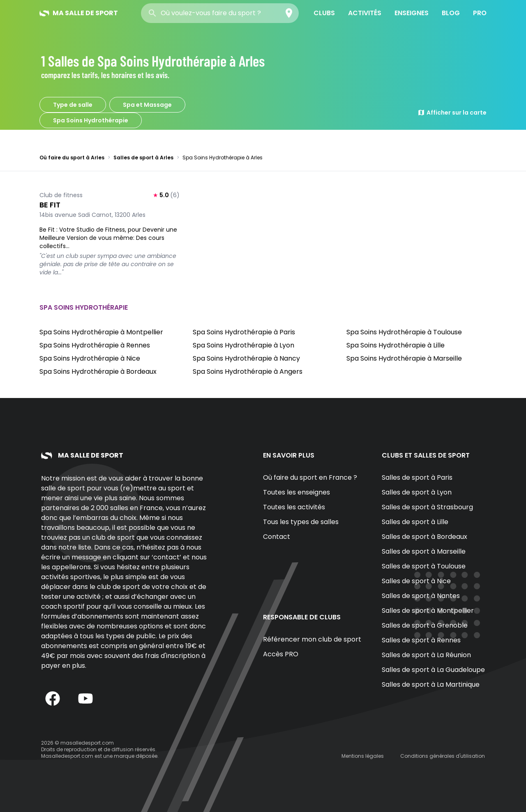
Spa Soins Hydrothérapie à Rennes (95, 345)
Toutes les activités (294, 507)
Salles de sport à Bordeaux (424, 537)
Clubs (324, 13)
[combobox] (220, 13)
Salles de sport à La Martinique (431, 684)
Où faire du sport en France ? (310, 477)
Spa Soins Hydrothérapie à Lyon (243, 345)
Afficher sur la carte (452, 113)
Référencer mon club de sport (312, 639)
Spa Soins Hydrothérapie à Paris (244, 332)
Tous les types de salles (301, 522)
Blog (451, 13)
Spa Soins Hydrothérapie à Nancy (246, 358)
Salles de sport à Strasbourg (427, 507)
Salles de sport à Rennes (421, 640)
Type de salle (73, 105)
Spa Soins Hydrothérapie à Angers (248, 371)
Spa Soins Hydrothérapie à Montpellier (101, 332)
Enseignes (412, 13)
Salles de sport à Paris (417, 477)
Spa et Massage (147, 105)
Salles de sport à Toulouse (424, 566)
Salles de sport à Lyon (417, 492)
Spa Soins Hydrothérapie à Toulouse (404, 332)
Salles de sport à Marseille (424, 551)
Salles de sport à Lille (415, 522)
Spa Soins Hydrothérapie (91, 120)
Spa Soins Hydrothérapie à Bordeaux (98, 371)
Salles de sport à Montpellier (428, 611)
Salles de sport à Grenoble (425, 625)
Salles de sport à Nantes (421, 596)
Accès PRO (281, 654)
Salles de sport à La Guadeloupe (433, 670)
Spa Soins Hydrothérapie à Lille (396, 345)
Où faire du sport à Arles (72, 158)
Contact (277, 537)
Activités (365, 13)
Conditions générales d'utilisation (443, 756)
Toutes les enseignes (296, 492)
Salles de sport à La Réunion (426, 655)
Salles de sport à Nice (416, 581)
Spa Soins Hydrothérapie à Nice (90, 358)
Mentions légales (363, 756)
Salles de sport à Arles (143, 158)
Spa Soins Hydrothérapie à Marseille (404, 358)
